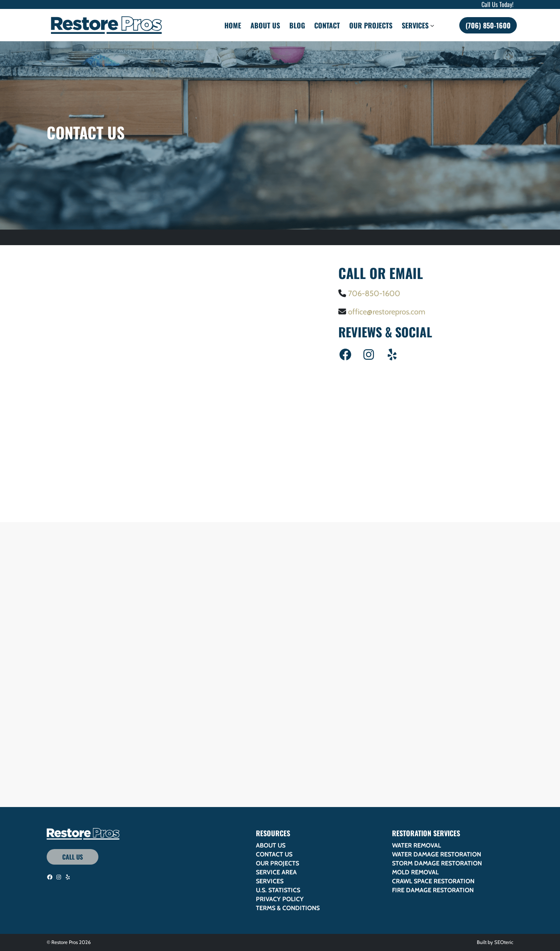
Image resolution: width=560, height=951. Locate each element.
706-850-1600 (374, 293)
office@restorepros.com (387, 312)
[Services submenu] (432, 25)
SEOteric (504, 942)
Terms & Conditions (288, 908)
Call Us (73, 857)
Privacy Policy (280, 899)
